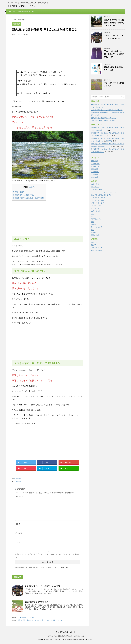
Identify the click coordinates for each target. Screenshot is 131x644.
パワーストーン (97, 206)
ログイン (94, 242)
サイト (18, 542)
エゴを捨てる (18, 482)
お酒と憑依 (95, 184)
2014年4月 (95, 174)
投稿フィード (96, 245)
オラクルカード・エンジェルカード (104, 192)
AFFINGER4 (88, 640)
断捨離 (94, 224)
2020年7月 (95, 169)
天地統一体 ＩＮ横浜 (26, 617)
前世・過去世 (96, 211)
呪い (93, 216)
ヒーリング (95, 208)
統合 (93, 230)
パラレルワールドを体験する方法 (103, 121)
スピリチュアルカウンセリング (102, 195)
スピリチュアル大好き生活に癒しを (21, 11)
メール (19, 533)
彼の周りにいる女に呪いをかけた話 (104, 118)
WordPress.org (96, 250)
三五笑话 (109, 141)
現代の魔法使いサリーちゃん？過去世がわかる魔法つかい (40, 620)
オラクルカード (97, 190)
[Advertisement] (48, 52)
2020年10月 (95, 166)
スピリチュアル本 (97, 200)
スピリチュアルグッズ (99, 198)
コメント (19, 497)
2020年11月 (95, 164)
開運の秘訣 (18, 479)
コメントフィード (97, 248)
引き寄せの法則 (97, 219)
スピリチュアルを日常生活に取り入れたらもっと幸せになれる (66, 636)
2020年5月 (95, 172)
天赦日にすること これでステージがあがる (43, 586)
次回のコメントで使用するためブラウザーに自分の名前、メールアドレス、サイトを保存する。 (47, 556)
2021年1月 (95, 161)
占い (93, 214)
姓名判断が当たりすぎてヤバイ (37, 602)
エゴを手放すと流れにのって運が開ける (29, 198)
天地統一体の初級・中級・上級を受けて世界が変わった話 (114, 54)
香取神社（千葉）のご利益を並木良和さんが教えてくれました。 (114, 23)
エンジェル (95, 187)
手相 (93, 222)
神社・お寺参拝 (97, 227)
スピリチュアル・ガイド (22, 6)
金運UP (94, 232)
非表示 (32, 187)
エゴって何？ (19, 192)
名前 (18, 524)
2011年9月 (95, 177)
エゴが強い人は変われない (24, 195)
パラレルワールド (97, 203)
